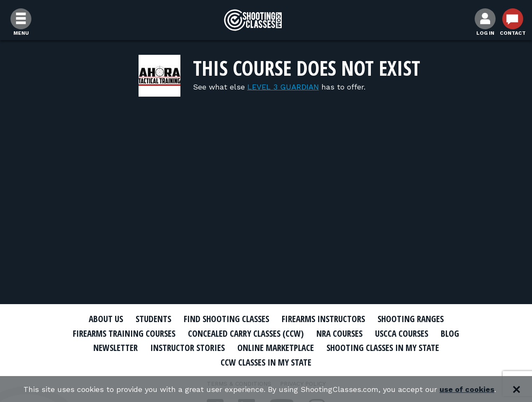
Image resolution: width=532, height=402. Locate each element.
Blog (450, 333)
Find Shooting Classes (226, 319)
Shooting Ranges (411, 319)
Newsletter (116, 348)
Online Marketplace (276, 348)
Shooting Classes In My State (383, 348)
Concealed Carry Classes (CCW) (246, 333)
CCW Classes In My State (266, 362)
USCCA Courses (402, 333)
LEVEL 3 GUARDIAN (283, 87)
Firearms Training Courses (124, 333)
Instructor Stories (188, 348)
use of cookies (467, 389)
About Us (106, 319)
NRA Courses (339, 333)
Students (153, 319)
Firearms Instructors (323, 319)
